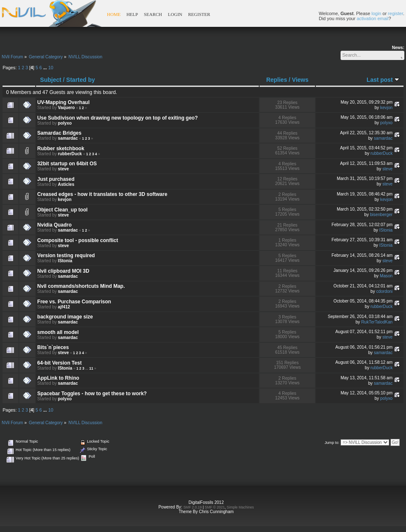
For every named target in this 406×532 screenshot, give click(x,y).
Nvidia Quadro (55, 225)
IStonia (386, 230)
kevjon (386, 108)
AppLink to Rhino (58, 378)
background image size (65, 317)
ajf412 (64, 307)
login (376, 13)
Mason (386, 276)
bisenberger (381, 215)
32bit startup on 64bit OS (67, 164)
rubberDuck (70, 154)
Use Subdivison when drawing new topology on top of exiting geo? (118, 118)
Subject (51, 80)
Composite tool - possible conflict (78, 240)
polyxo (65, 123)
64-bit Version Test (60, 363)
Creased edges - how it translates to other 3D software (102, 194)
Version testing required (66, 256)
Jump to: (332, 443)
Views (300, 80)
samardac (68, 138)
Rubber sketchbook (61, 149)
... (46, 68)
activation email (372, 18)
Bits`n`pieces (53, 347)
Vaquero (66, 108)
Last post (383, 80)
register (396, 13)
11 (91, 368)
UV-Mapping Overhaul (64, 102)
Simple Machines (241, 507)
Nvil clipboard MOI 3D (63, 271)
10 (51, 68)
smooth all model (58, 332)
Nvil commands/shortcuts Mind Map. (81, 286)
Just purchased (56, 179)
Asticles (66, 184)
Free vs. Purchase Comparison (74, 302)
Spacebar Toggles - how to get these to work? (92, 394)
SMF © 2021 (215, 507)
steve (63, 169)
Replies (277, 80)
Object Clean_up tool (62, 210)
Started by (81, 80)
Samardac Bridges (59, 133)
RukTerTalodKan (377, 322)
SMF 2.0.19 (193, 507)
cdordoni (384, 291)
